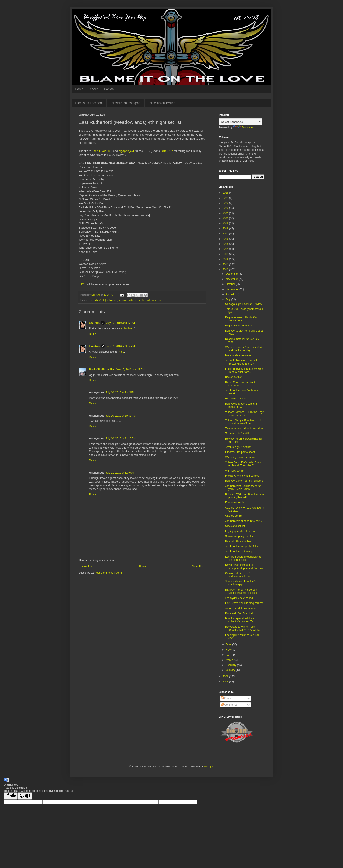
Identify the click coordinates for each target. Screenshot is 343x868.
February (231, 665)
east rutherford (96, 300)
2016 (226, 239)
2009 (226, 677)
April (229, 655)
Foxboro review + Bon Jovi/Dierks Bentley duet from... (245, 370)
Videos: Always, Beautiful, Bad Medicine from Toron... (243, 422)
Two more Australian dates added (245, 429)
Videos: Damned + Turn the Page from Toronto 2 (245, 414)
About (94, 89)
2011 (226, 264)
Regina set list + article (238, 326)
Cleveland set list (235, 526)
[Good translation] (11, 796)
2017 (226, 234)
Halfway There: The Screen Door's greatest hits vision (242, 591)
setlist (137, 300)
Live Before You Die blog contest (244, 603)
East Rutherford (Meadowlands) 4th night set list (244, 558)
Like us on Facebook (89, 103)
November (232, 279)
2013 (226, 254)
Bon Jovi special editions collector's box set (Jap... (241, 620)
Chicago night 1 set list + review (244, 304)
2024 (226, 198)
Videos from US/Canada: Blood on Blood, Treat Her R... (243, 464)
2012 (226, 259)
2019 (226, 223)
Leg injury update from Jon (241, 531)
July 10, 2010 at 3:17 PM (120, 323)
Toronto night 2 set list (238, 434)
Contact (109, 89)
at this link (126, 328)
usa (159, 300)
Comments (229, 705)
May (229, 650)
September (233, 289)
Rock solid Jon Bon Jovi (239, 613)
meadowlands (126, 300)
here (122, 352)
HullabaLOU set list (236, 399)
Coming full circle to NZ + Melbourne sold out (240, 575)
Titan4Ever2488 (102, 151)
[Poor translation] (25, 796)
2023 (226, 203)
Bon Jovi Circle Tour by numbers (244, 481)
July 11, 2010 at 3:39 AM (120, 473)
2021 (226, 213)
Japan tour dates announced (242, 608)
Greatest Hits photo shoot (240, 452)
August (230, 294)
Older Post (198, 566)
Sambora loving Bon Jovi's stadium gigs (241, 583)
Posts (226, 698)
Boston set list (233, 377)
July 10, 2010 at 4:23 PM (130, 370)
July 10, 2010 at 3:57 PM (120, 346)
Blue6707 (167, 151)
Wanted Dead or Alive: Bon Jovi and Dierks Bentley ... (243, 349)
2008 (226, 682)
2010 (226, 269)
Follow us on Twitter (161, 103)
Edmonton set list (235, 502)
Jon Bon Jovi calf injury (239, 552)
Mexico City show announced (242, 476)
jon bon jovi (111, 300)
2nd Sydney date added (239, 598)
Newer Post (86, 566)
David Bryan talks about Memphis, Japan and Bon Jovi (244, 566)
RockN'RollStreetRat (102, 370)
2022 (226, 208)
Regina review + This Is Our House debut (241, 319)
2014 (226, 249)
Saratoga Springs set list (239, 536)
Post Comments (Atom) (108, 573)
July (228, 299)
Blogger (209, 767)
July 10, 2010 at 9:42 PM (120, 392)
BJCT (82, 284)
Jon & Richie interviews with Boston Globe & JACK (241, 362)
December (232, 274)
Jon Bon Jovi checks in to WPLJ (244, 521)
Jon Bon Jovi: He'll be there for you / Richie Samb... (243, 488)
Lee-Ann (94, 323)
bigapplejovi (126, 151)
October (231, 284)
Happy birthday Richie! (238, 541)
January (231, 670)
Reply (92, 334)
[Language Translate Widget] (240, 122)
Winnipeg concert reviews (240, 457)
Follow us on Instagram (125, 103)
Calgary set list (234, 516)
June (229, 644)
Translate (243, 127)
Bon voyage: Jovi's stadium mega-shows (241, 405)
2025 (226, 193)
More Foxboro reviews (238, 355)
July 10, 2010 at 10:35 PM (121, 416)
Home (79, 89)
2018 (226, 229)
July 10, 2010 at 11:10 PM (121, 439)
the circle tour (149, 300)
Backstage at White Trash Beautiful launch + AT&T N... (243, 628)
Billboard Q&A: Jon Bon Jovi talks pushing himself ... (245, 496)
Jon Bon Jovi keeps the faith (241, 547)
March (230, 660)
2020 (226, 218)
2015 (226, 244)
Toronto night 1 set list (238, 447)
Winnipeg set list (235, 471)
